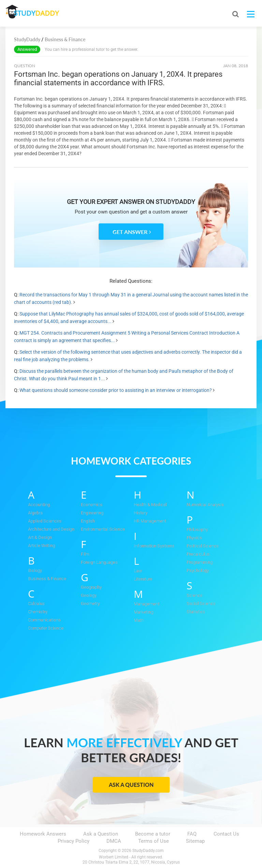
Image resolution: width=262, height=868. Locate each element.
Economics (92, 505)
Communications (44, 620)
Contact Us (226, 834)
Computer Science (46, 628)
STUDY (42, 13)
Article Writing (41, 546)
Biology (35, 570)
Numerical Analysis (205, 505)
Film (85, 554)
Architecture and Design (51, 529)
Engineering (92, 513)
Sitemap (195, 841)
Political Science (203, 546)
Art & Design (40, 537)
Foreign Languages (99, 562)
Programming (200, 562)
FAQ (192, 834)
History (141, 513)
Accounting (39, 505)
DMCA (114, 841)
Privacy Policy (74, 841)
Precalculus (198, 554)
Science (194, 595)
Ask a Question (131, 785)
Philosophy (197, 529)
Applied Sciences (45, 521)
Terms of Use (154, 841)
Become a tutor (153, 834)
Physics (194, 538)
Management (147, 604)
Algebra (35, 513)
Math (139, 620)
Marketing (143, 612)
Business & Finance (47, 579)
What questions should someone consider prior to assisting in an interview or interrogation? (116, 390)
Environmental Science (103, 529)
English (88, 521)
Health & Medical (150, 505)
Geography (91, 587)
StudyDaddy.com (148, 851)
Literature (143, 579)
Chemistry (38, 612)
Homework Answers (43, 834)
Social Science (201, 604)
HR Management (150, 521)
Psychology (198, 570)
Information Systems (154, 546)
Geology (89, 595)
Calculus (36, 604)
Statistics (196, 612)
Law (138, 571)
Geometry (90, 604)
